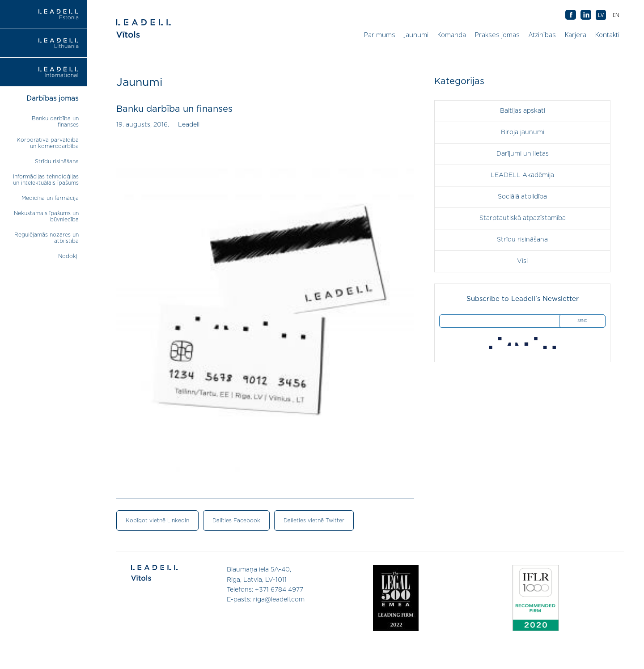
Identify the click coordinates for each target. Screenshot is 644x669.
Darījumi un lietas (523, 154)
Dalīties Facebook (236, 521)
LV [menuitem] (601, 15)
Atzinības (542, 34)
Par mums (380, 34)
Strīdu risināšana (57, 161)
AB (586, 15)
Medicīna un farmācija (50, 198)
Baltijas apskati (523, 111)
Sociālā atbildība (522, 197)
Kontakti (607, 34)
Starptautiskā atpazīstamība (523, 218)
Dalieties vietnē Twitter (314, 521)
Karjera (576, 34)
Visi (522, 261)
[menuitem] (616, 15)
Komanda (452, 34)
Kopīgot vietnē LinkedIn (157, 521)
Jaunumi (416, 34)
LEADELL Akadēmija (522, 175)
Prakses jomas (497, 34)
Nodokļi (68, 256)
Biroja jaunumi (523, 132)
